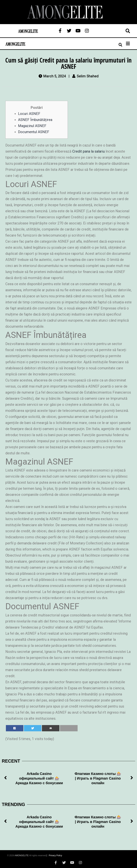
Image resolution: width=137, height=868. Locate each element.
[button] (5, 778)
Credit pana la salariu (88, 151)
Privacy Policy (55, 855)
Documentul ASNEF (34, 132)
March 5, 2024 (55, 76)
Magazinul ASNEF (32, 126)
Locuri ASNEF (29, 114)
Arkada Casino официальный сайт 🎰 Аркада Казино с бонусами (39, 778)
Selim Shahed (88, 76)
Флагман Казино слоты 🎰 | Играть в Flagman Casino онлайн (98, 778)
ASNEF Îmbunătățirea (35, 120)
